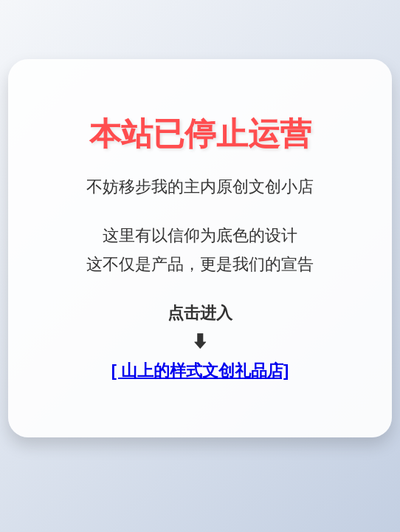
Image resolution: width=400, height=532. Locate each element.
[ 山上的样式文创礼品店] (200, 371)
